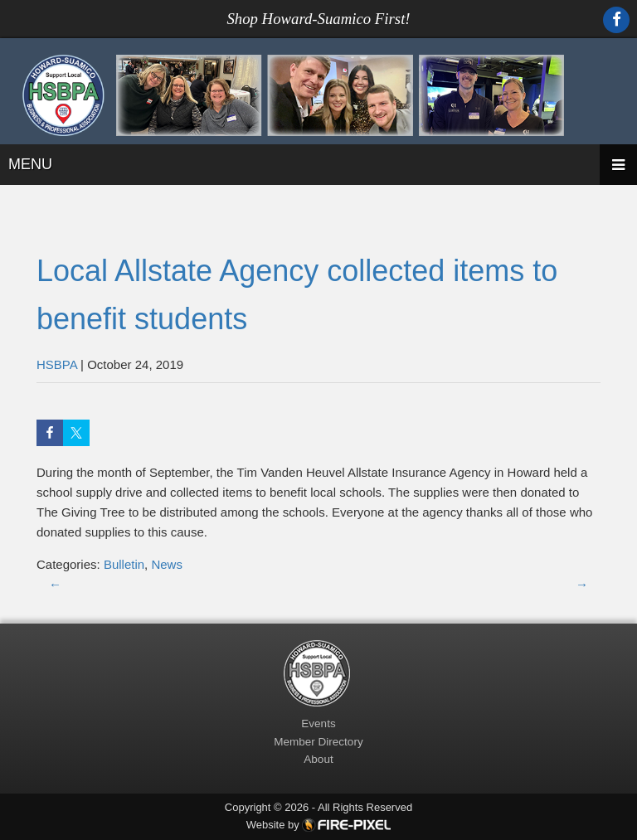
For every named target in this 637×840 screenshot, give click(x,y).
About (318, 759)
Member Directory (318, 742)
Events (318, 723)
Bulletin (124, 564)
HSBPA (57, 364)
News (167, 564)
